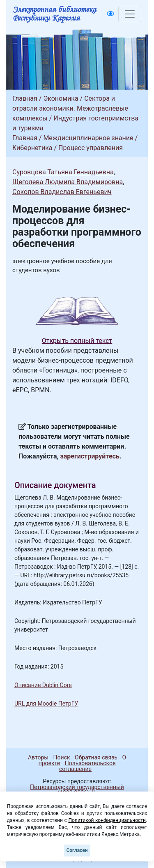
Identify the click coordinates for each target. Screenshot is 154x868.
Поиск (62, 757)
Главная (25, 98)
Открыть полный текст (77, 341)
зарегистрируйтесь (90, 456)
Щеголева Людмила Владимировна (68, 182)
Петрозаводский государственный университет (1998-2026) (73, 790)
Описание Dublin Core (43, 685)
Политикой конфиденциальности (107, 820)
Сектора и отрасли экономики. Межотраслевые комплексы (70, 108)
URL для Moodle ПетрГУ (46, 704)
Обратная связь (96, 757)
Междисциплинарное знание (88, 138)
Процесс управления (91, 148)
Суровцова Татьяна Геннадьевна (63, 172)
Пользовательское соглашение (87, 766)
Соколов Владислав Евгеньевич (62, 192)
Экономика (61, 98)
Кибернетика (32, 148)
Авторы (38, 757)
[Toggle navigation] (130, 14)
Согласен (77, 850)
